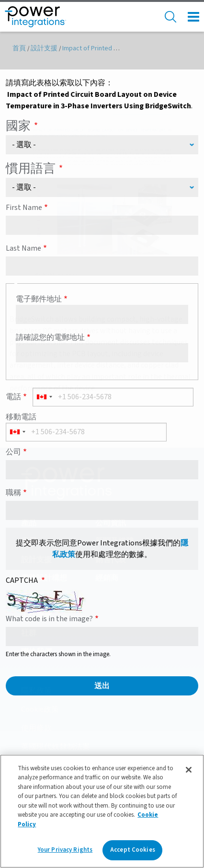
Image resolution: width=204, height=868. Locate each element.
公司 (13, 452)
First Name (24, 208)
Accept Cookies (133, 850)
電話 (13, 397)
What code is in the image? (49, 619)
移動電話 (21, 417)
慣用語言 (31, 168)
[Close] (189, 770)
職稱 (13, 493)
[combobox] (44, 397)
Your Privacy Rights (65, 850)
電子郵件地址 (39, 299)
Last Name (23, 248)
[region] (102, 811)
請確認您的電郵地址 (50, 337)
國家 (18, 126)
